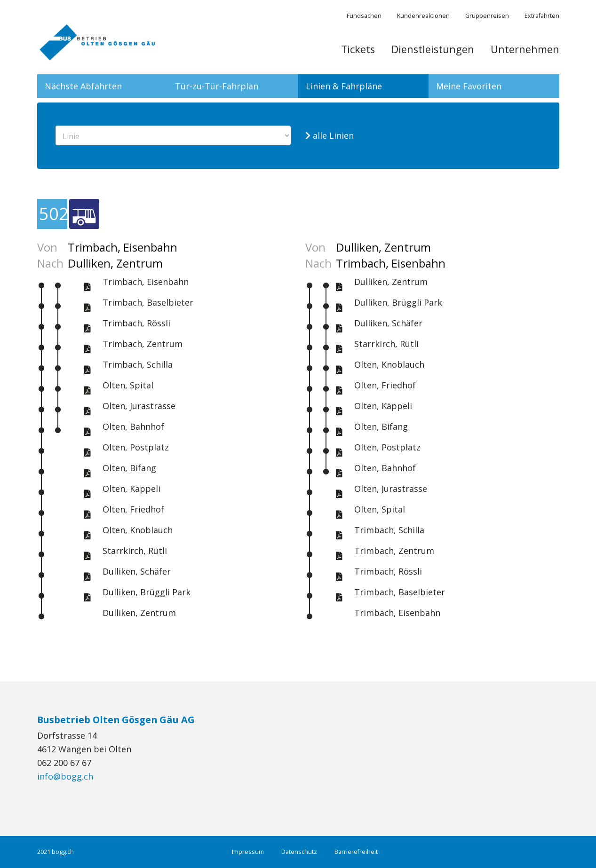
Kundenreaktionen (423, 16)
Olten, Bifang (129, 468)
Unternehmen (525, 49)
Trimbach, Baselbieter (148, 302)
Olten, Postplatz (136, 447)
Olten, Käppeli (131, 489)
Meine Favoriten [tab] (469, 86)
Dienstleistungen (433, 49)
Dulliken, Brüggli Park (147, 592)
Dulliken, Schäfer (137, 571)
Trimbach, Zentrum (143, 344)
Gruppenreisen (487, 16)
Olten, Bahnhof (133, 426)
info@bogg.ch (65, 776)
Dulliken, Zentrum (139, 613)
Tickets (358, 49)
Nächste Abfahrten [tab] (83, 86)
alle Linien (330, 135)
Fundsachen (364, 16)
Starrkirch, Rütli (135, 551)
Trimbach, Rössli (136, 323)
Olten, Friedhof (133, 509)
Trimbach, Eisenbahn (146, 282)
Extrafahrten (542, 16)
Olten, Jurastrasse (139, 406)
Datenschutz (299, 852)
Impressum (248, 852)
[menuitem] (358, 54)
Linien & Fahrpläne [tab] (344, 86)
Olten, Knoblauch (138, 530)
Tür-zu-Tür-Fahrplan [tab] (217, 86)
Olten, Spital (128, 385)
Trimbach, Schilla (138, 364)
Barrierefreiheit (356, 852)
